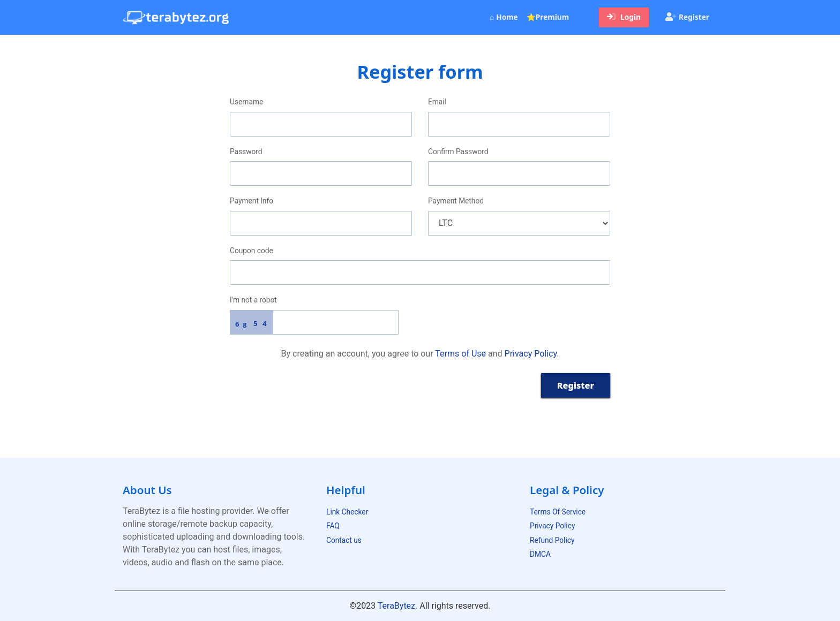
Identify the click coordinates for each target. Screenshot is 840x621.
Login (624, 17)
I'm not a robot (253, 300)
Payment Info (252, 201)
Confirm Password (458, 152)
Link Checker (347, 512)
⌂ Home (506, 17)
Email (437, 102)
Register (687, 17)
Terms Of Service (558, 512)
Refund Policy (552, 540)
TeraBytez (396, 606)
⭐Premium (548, 17)
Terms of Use (460, 354)
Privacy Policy (531, 354)
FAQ (333, 526)
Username (246, 102)
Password (246, 152)
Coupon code (252, 251)
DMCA (540, 554)
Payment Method (456, 201)
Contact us (344, 540)
